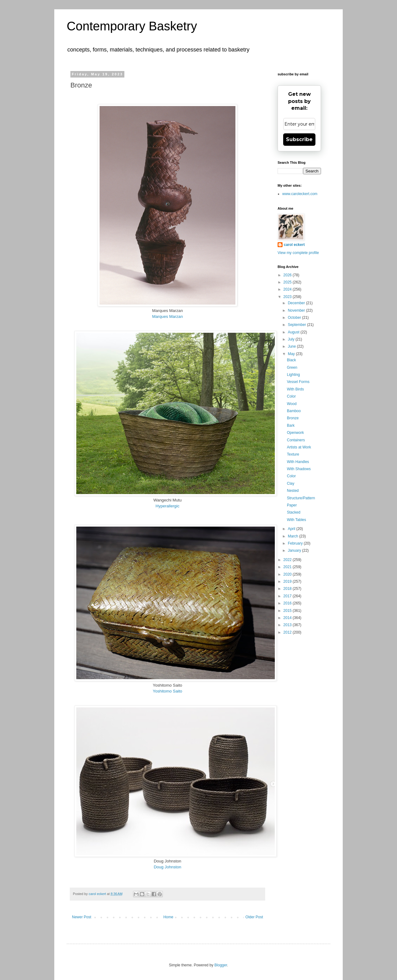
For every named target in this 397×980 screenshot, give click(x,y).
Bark (291, 425)
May (292, 354)
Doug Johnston (168, 867)
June (292, 346)
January (295, 550)
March (294, 536)
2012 (288, 632)
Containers (296, 440)
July (292, 339)
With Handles (298, 462)
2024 (288, 289)
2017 (288, 596)
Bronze (293, 418)
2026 (288, 275)
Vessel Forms (298, 382)
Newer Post (82, 917)
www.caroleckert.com (300, 194)
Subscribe (299, 139)
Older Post (254, 917)
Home (168, 917)
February (296, 543)
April (292, 529)
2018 (288, 589)
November (297, 310)
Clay (291, 483)
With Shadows (299, 469)
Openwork (295, 433)
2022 (288, 560)
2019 (288, 581)
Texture (293, 454)
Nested (293, 491)
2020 (288, 574)
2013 (288, 625)
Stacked (294, 512)
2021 (288, 567)
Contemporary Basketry (132, 26)
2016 (288, 603)
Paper (292, 505)
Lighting (293, 375)
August (294, 332)
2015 (288, 611)
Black (291, 360)
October (295, 318)
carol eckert (294, 245)
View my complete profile (298, 253)
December (297, 303)
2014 (288, 618)
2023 (288, 297)
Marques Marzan (168, 316)
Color (291, 396)
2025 (288, 282)
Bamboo (294, 411)
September (297, 325)
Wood (292, 404)
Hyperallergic (168, 506)
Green (292, 367)
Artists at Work (299, 447)
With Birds (295, 389)
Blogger (221, 965)
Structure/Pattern (301, 498)
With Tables (297, 520)
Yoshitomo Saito (168, 691)
